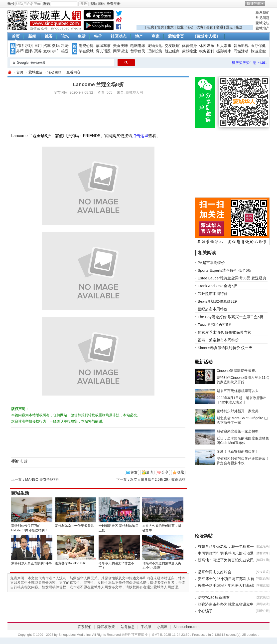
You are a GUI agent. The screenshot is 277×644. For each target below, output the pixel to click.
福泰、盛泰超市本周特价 (218, 340)
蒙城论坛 (263, 23)
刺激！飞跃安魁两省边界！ (238, 451)
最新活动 (204, 362)
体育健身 (189, 46)
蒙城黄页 (176, 36)
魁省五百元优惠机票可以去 (238, 391)
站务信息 (128, 627)
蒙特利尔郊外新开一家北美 (238, 411)
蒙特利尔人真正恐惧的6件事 (32, 563)
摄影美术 (224, 51)
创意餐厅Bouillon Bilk (70, 563)
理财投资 (155, 51)
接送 (239, 27)
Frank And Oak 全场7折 (217, 286)
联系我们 (263, 12)
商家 (155, 36)
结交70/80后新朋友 (214, 597)
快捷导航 (254, 3)
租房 (151, 27)
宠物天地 (155, 46)
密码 (46, 3)
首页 (16, 36)
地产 (139, 36)
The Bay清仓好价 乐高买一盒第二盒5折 (230, 317)
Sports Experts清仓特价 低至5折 (225, 270)
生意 (170, 27)
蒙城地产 (263, 28)
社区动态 (119, 36)
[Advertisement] (195, 18)
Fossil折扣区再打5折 (215, 324)
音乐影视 (241, 46)
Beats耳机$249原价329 (217, 301)
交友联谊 (172, 46)
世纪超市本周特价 (213, 309)
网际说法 (121, 51)
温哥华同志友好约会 (214, 572)
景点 (229, 27)
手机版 (146, 627)
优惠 (200, 27)
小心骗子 (205, 611)
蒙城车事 (103, 46)
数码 (56, 46)
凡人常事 (224, 46)
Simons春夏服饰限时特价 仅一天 (225, 348)
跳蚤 (49, 36)
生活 (82, 36)
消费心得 (86, 46)
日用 (38, 46)
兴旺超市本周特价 (213, 294)
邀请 (149, 472)
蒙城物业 (189, 51)
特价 (98, 36)
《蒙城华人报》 (206, 36)
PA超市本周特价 (211, 263)
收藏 (180, 472)
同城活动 (241, 51)
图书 (29, 51)
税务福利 (207, 51)
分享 (165, 472)
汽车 (47, 46)
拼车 (56, 51)
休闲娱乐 (207, 46)
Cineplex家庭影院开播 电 (236, 371)
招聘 (20, 46)
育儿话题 (103, 51)
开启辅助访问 (268, 3)
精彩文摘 (263, 560)
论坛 (65, 36)
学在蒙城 (86, 51)
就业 (180, 27)
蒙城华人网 (9, 72)
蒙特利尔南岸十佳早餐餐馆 (74, 526)
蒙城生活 (35, 72)
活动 (190, 27)
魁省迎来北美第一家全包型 (238, 431)
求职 (29, 46)
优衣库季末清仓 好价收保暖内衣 (224, 332)
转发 (134, 472)
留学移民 (138, 51)
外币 (20, 51)
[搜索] (62, 63)
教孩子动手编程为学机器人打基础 (226, 585)
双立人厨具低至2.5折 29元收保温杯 (158, 479)
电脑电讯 (138, 46)
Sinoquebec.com (186, 627)
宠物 (47, 51)
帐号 (11, 3)
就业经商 (172, 51)
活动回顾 (54, 72)
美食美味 (121, 46)
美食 (210, 27)
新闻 (32, 36)
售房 (160, 27)
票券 (38, 51)
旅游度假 (258, 51)
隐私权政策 (106, 627)
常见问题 (263, 18)
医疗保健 (258, 46)
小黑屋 (162, 627)
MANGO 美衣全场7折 (42, 479)
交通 (220, 27)
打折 (24, 461)
